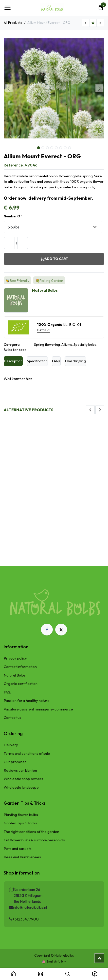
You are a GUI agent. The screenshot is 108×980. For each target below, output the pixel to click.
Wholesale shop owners (23, 779)
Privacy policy (15, 658)
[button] (9, 88)
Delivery (11, 745)
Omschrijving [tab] (75, 361)
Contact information (20, 667)
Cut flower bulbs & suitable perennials (34, 840)
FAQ (7, 692)
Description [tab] (13, 361)
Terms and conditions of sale (27, 753)
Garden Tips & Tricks (20, 823)
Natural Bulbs (15, 675)
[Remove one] (9, 243)
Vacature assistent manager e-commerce (38, 709)
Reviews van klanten (20, 770)
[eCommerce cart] (101, 8)
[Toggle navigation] (7, 8)
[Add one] (23, 243)
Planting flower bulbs (21, 815)
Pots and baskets (18, 849)
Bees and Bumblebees (22, 857)
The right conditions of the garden (31, 832)
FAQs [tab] (56, 361)
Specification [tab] (37, 361)
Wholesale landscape (21, 787)
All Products (13, 23)
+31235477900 (26, 919)
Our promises (15, 762)
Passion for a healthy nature (27, 701)
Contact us (12, 717)
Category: (12, 345)
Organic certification (21, 684)
